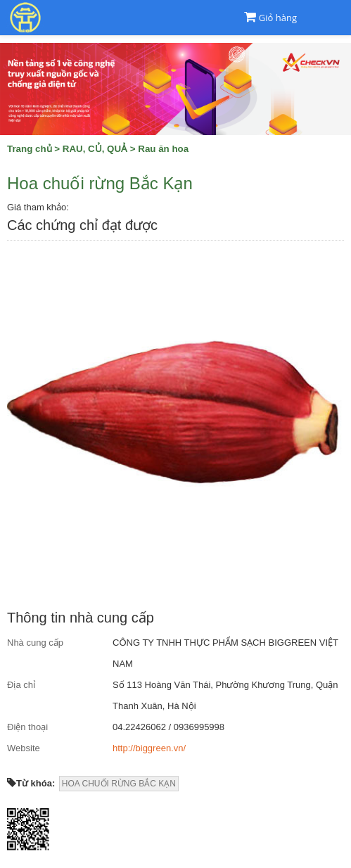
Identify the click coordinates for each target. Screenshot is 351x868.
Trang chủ (30, 149)
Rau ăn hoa (163, 149)
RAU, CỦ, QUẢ (95, 149)
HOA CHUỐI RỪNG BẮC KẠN (119, 784)
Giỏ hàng (278, 18)
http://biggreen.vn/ (149, 748)
